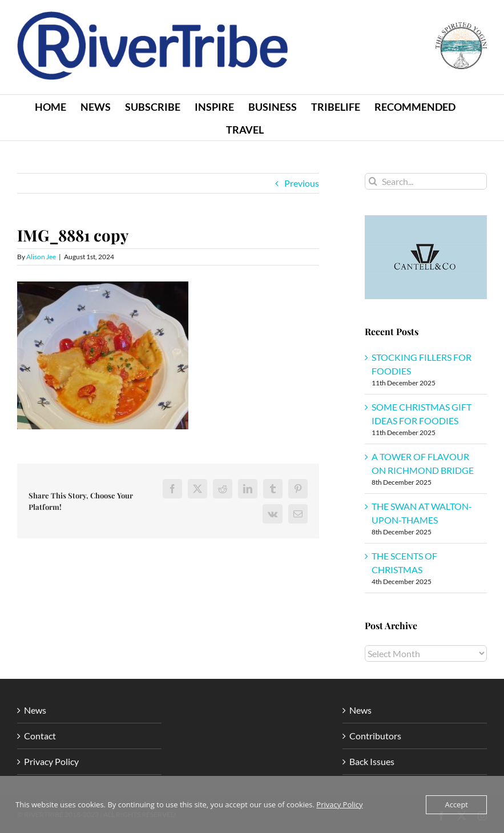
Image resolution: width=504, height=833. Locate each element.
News (35, 710)
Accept (456, 804)
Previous (302, 183)
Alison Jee (41, 257)
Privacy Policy (51, 761)
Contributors (375, 736)
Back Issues (372, 761)
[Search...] (426, 181)
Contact (40, 736)
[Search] (373, 181)
